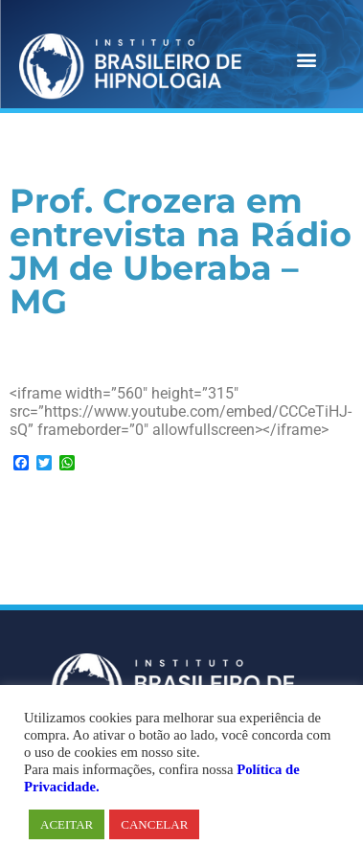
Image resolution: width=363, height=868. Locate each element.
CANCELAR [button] (154, 824)
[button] (306, 60)
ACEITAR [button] (67, 824)
